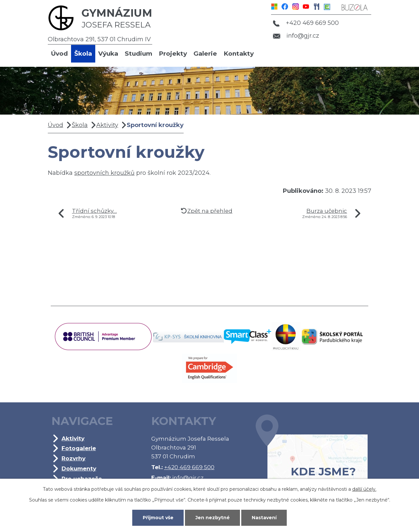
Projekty (173, 54)
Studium (138, 54)
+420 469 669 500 (306, 23)
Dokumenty (79, 468)
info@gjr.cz (296, 36)
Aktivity (107, 125)
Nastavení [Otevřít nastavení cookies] (264, 518)
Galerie (205, 54)
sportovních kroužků (104, 173)
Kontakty (239, 54)
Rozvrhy (73, 458)
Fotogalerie (79, 448)
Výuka (108, 54)
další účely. (364, 489)
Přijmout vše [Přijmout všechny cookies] (158, 518)
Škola (83, 54)
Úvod (59, 54)
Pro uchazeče (82, 478)
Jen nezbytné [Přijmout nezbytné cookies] (213, 518)
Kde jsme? (312, 456)
